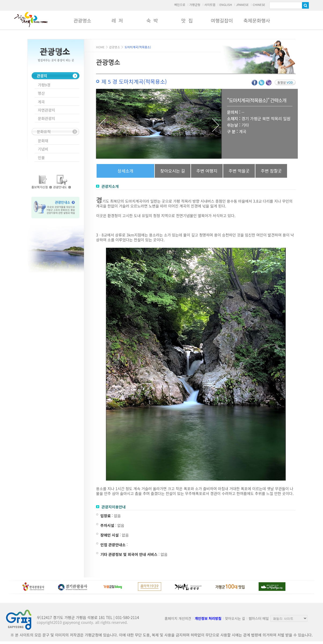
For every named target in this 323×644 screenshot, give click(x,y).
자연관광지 (46, 110)
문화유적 (44, 132)
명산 (41, 93)
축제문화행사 (257, 20)
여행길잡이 (222, 20)
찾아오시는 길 (235, 618)
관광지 (42, 76)
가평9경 (44, 85)
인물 (41, 158)
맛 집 (187, 20)
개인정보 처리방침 (208, 618)
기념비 (43, 149)
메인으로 (180, 5)
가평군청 (195, 5)
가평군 (31, 20)
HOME (100, 47)
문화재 (43, 141)
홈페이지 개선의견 (178, 618)
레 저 (117, 20)
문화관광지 (46, 118)
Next (215, 125)
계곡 (41, 102)
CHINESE (259, 5)
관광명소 (82, 20)
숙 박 (152, 20)
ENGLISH (226, 5)
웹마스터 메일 (259, 618)
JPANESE (242, 5)
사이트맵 (210, 5)
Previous (102, 125)
